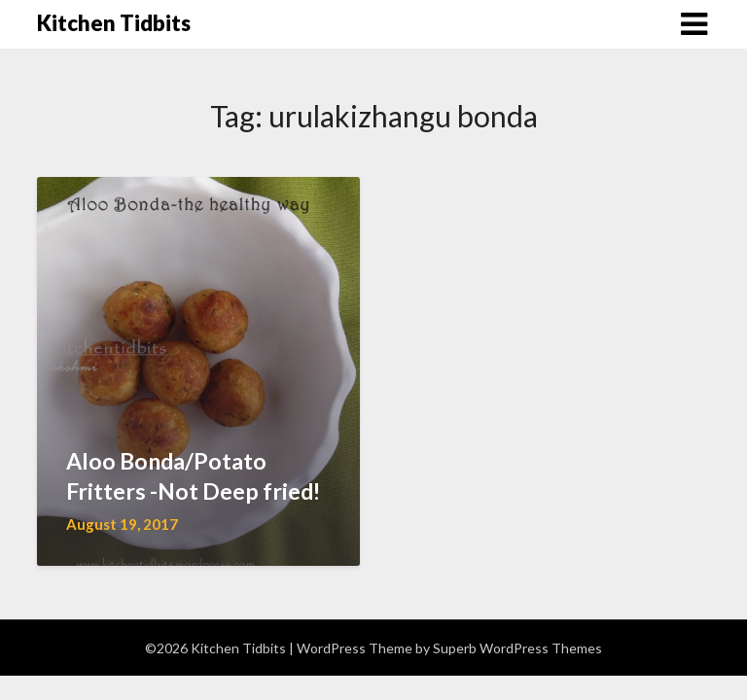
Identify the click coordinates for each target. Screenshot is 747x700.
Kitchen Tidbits (114, 23)
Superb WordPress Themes (517, 648)
